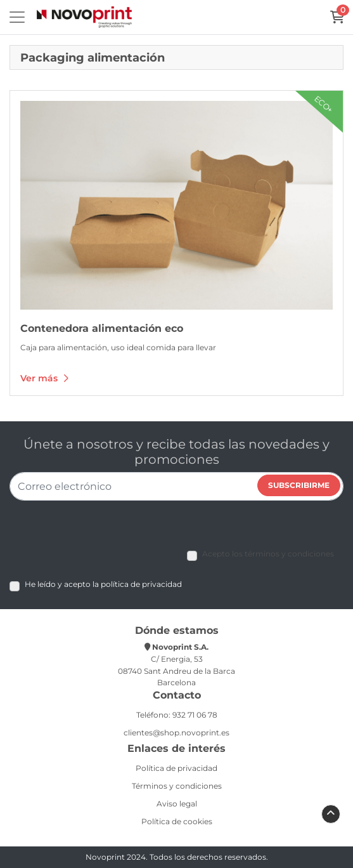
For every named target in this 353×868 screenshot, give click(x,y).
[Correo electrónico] (176, 486)
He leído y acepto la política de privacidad (103, 584)
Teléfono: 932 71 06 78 (177, 715)
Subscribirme (299, 485)
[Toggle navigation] (17, 17)
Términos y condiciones (177, 786)
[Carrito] (337, 17)
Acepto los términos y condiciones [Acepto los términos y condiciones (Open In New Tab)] (268, 554)
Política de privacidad (176, 768)
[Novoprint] (84, 17)
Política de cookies (177, 821)
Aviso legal (177, 804)
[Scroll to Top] (331, 813)
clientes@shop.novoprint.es (176, 733)
